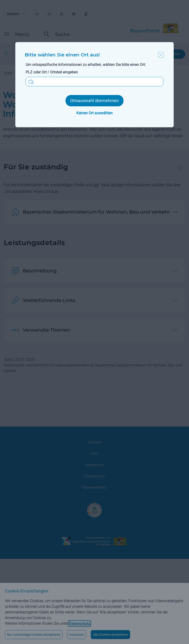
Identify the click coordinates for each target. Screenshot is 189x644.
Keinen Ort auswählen (94, 113)
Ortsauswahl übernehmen (94, 101)
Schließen (161, 55)
